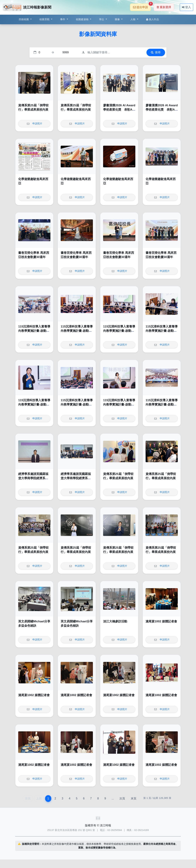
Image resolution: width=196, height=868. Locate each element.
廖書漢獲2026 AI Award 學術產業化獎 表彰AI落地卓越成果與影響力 (119, 110)
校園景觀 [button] (45, 19)
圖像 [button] (118, 19)
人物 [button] (133, 19)
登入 (186, 7)
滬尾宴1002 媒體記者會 (161, 621)
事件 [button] (63, 19)
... (113, 798)
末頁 (134, 798)
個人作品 (152, 19)
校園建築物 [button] (83, 19)
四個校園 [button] (24, 19)
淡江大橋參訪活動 (115, 621)
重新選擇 (164, 7)
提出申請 (142, 6)
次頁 (122, 798)
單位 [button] (102, 19)
